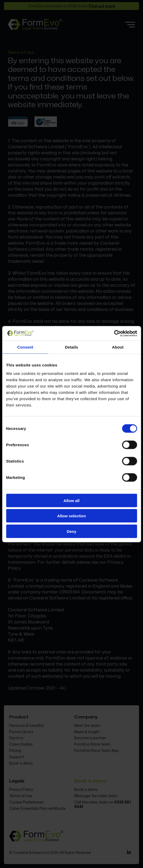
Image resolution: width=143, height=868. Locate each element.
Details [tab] (72, 347)
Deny (71, 531)
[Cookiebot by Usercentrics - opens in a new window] (114, 333)
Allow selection (71, 516)
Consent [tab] (25, 347)
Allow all (71, 500)
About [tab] (118, 347)
